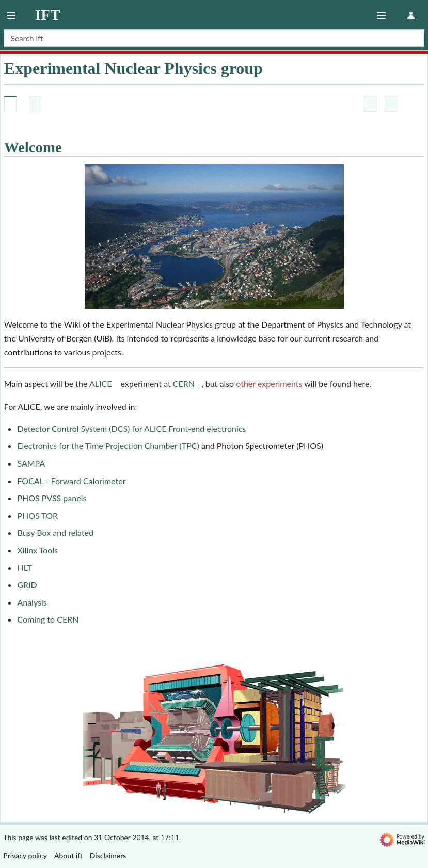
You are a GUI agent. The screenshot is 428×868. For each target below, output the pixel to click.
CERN (184, 384)
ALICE (100, 384)
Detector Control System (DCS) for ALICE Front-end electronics (131, 429)
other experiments (269, 384)
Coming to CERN (48, 619)
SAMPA (31, 463)
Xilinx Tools (37, 550)
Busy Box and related (55, 532)
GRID (27, 585)
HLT (24, 568)
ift (48, 15)
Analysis (32, 602)
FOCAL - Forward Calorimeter (71, 481)
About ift (68, 855)
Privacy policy (25, 855)
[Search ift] (214, 38)
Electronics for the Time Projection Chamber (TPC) (108, 446)
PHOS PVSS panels (52, 498)
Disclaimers (108, 855)
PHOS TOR (37, 515)
